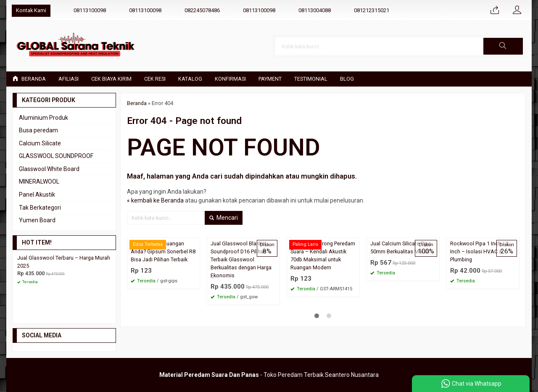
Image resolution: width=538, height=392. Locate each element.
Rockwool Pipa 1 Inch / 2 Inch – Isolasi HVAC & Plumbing (479, 251)
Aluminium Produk (44, 118)
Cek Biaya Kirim (111, 79)
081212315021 (372, 10)
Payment (270, 79)
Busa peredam (38, 130)
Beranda (29, 79)
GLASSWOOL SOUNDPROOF (56, 156)
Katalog (190, 79)
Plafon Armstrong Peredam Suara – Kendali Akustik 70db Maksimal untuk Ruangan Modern (323, 255)
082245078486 (202, 10)
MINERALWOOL (39, 182)
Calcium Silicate (40, 143)
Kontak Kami (31, 10)
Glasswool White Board (49, 169)
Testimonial (311, 79)
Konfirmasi (230, 79)
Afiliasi (69, 79)
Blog (347, 79)
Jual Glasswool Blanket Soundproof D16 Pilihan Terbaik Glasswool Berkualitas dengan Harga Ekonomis (241, 259)
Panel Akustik (37, 195)
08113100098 (90, 10)
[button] (503, 46)
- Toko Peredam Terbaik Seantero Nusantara (269, 375)
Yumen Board (37, 220)
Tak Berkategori (40, 208)
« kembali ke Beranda (155, 200)
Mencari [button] (224, 218)
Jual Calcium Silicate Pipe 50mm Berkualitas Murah (401, 247)
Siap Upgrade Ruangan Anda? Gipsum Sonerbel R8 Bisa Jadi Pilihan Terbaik (163, 251)
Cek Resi (155, 79)
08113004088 (315, 10)
